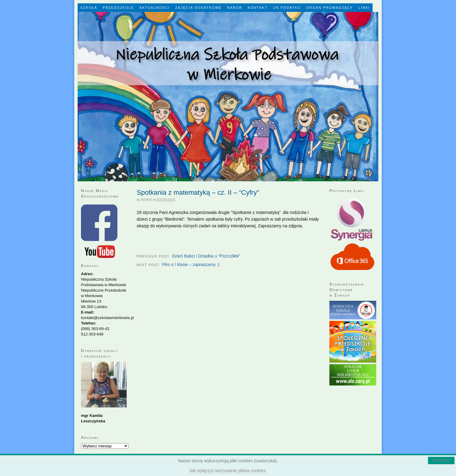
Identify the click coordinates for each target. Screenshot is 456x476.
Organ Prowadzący (330, 8)
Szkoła (89, 8)
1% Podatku (287, 8)
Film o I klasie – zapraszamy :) (191, 265)
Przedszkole (118, 8)
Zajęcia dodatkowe (199, 8)
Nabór (235, 8)
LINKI (364, 8)
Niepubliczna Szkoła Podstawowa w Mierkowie (228, 97)
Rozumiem (441, 460)
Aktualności (155, 8)
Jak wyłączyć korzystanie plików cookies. (228, 471)
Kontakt (258, 8)
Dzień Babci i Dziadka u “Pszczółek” (206, 256)
